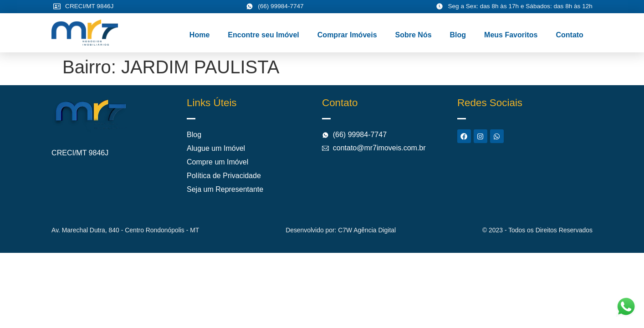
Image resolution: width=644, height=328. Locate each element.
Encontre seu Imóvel (263, 35)
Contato (569, 35)
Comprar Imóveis (347, 35)
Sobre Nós (414, 35)
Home (199, 35)
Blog (458, 35)
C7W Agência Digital (367, 230)
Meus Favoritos (511, 35)
